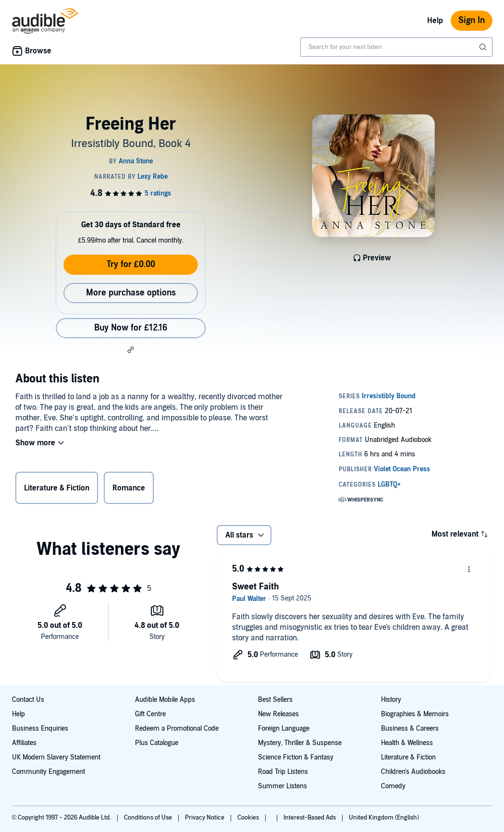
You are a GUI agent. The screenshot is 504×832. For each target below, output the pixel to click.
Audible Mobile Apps (165, 700)
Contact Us (28, 700)
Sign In (472, 20)
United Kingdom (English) (384, 818)
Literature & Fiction (57, 488)
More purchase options (131, 293)
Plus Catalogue (157, 743)
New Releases (278, 714)
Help (435, 21)
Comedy (393, 786)
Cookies (249, 818)
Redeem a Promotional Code (177, 728)
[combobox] (396, 47)
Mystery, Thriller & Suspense (300, 743)
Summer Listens (283, 786)
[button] (131, 350)
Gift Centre (150, 714)
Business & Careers (410, 728)
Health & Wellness (407, 743)
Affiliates (24, 743)
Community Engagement (49, 772)
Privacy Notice (205, 818)
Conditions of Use (149, 818)
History (391, 700)
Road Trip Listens (283, 772)
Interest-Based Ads (310, 818)
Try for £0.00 (131, 264)
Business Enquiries (40, 728)
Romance (129, 488)
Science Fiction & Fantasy (296, 757)
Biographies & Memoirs (415, 714)
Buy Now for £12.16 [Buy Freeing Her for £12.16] (131, 328)
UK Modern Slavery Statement (56, 757)
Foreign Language (284, 728)
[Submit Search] (484, 47)
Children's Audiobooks (413, 772)
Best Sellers (275, 700)
